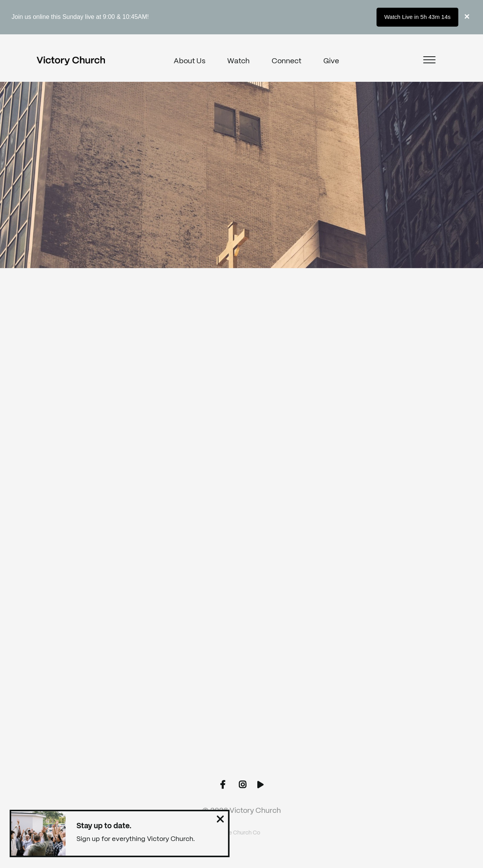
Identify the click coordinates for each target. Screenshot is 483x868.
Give (331, 61)
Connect (286, 61)
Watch (238, 61)
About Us (189, 61)
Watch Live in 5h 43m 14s (417, 17)
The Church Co (241, 833)
